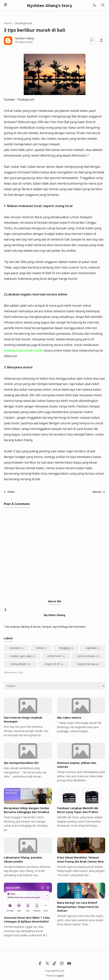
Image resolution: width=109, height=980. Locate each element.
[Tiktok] (54, 964)
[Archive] (54, 686)
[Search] (103, 5)
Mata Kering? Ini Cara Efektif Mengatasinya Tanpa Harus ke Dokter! (78, 907)
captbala (91, 648)
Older (9, 492)
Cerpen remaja (86, 664)
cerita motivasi (86, 656)
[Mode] (94, 5)
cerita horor (54, 656)
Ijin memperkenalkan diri (21, 763)
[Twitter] (47, 964)
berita (40, 648)
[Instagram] (62, 964)
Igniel (60, 976)
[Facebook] (40, 964)
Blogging (65, 648)
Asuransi (15, 648)
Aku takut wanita (69, 718)
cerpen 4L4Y (52, 664)
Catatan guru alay (20, 656)
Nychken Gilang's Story (50, 5)
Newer (99, 492)
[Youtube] (69, 964)
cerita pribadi (18, 664)
